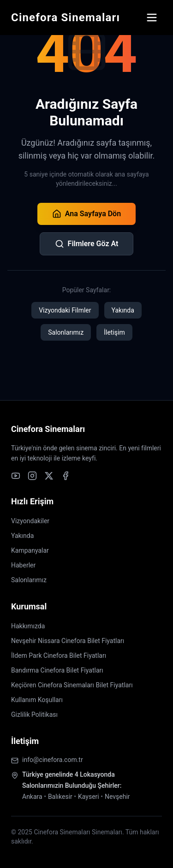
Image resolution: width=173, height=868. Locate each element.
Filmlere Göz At (87, 244)
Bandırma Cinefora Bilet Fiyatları (57, 670)
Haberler (23, 565)
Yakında (123, 310)
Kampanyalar (30, 550)
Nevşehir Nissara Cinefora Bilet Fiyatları (68, 641)
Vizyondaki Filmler (65, 310)
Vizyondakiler (30, 521)
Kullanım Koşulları (37, 700)
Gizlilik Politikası (34, 714)
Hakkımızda (28, 626)
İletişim (114, 332)
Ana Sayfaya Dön (86, 214)
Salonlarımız (66, 332)
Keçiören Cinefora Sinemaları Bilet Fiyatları (72, 685)
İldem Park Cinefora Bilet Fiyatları (59, 655)
